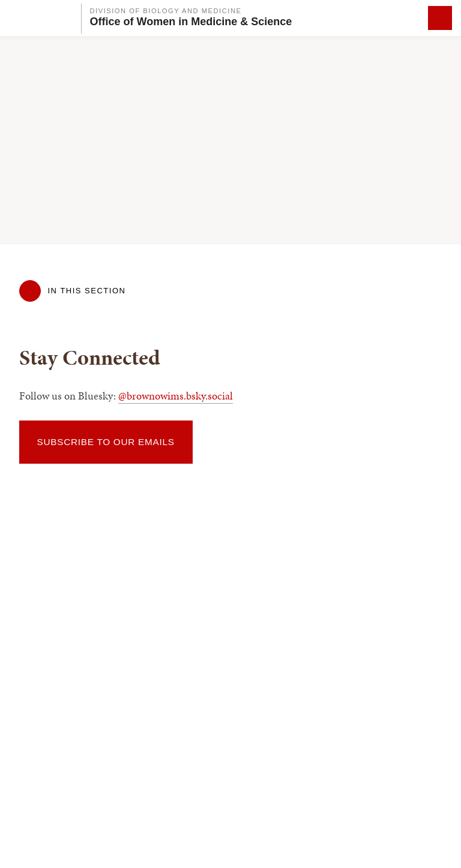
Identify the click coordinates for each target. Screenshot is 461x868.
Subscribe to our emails (106, 442)
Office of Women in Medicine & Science (191, 22)
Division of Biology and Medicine (166, 11)
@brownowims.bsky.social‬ (176, 396)
